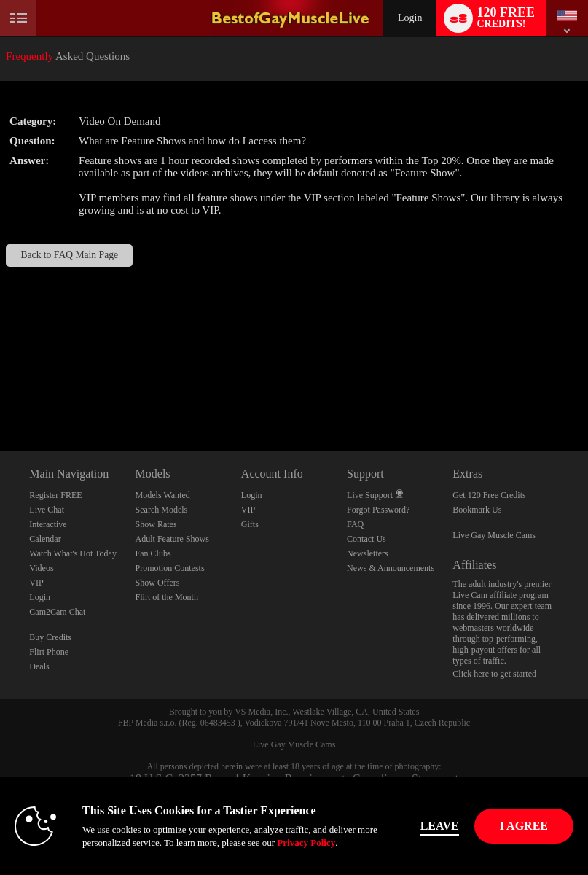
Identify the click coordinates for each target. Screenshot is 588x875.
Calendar (45, 539)
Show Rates (156, 524)
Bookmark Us (477, 510)
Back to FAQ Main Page (69, 255)
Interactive (48, 524)
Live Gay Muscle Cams (494, 535)
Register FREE (55, 495)
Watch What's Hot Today (73, 553)
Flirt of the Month (167, 597)
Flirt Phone (49, 652)
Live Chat (47, 510)
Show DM (0, 396)
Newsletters (368, 553)
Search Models (162, 510)
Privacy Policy (306, 843)
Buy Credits (50, 637)
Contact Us (366, 539)
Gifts (250, 524)
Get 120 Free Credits (489, 495)
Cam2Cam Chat (57, 612)
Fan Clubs (153, 553)
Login (410, 18)
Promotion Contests (170, 568)
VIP (36, 583)
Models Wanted (163, 495)
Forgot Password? (378, 510)
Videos (41, 568)
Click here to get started (494, 674)
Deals (39, 666)
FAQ (355, 524)
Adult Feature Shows (172, 539)
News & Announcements (391, 568)
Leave (440, 826)
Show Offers (158, 583)
